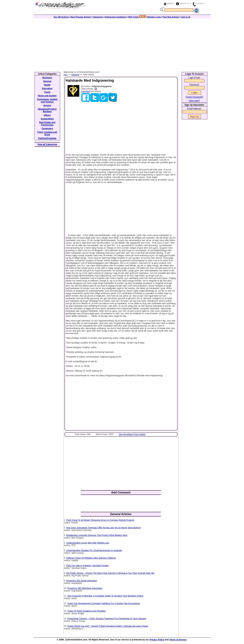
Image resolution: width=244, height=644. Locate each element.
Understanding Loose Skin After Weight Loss (88, 543)
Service (47, 105)
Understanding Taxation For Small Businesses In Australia (94, 550)
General (75, 75)
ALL (66, 75)
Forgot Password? (194, 97)
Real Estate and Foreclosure (47, 124)
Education (47, 89)
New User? (194, 101)
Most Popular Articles (81, 17)
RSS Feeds (137, 17)
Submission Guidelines (116, 17)
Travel (47, 92)
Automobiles (47, 119)
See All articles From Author (132, 434)
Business (47, 78)
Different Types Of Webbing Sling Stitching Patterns (91, 558)
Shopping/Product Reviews (47, 110)
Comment (86, 91)
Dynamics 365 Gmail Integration (82, 581)
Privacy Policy (157, 640)
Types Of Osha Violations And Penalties (87, 611)
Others (47, 115)
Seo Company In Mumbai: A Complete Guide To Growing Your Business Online (105, 596)
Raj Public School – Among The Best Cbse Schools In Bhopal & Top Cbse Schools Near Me (110, 573)
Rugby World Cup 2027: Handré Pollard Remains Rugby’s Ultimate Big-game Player (108, 626)
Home (170, 3)
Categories (98, 17)
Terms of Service (178, 640)
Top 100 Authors (61, 17)
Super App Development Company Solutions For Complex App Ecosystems (104, 603)
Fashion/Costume (47, 138)
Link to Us (186, 17)
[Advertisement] (122, 44)
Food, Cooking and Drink (47, 133)
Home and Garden (47, 96)
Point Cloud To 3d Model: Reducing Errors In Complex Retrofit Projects (100, 520)
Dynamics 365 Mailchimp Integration (85, 588)
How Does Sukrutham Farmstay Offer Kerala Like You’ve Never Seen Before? (104, 528)
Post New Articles (171, 17)
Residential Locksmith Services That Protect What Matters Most (97, 535)
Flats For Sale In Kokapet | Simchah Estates (88, 566)
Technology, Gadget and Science (47, 101)
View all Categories (47, 144)
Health (47, 85)
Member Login (154, 17)
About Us (184, 3)
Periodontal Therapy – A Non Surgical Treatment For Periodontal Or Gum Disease (107, 619)
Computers (47, 129)
